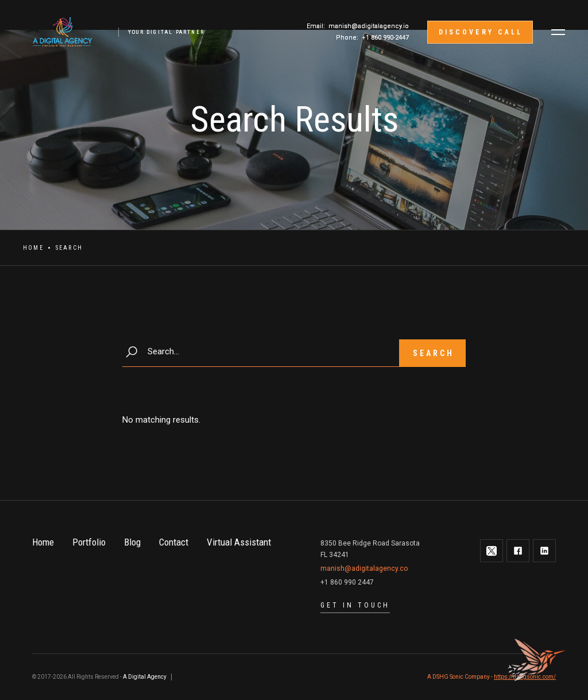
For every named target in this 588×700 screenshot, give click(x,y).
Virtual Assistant (239, 542)
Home (33, 248)
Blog (132, 542)
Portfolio (89, 542)
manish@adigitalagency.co (364, 568)
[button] (558, 32)
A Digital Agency (145, 677)
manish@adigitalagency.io (369, 26)
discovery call (481, 32)
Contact (174, 542)
